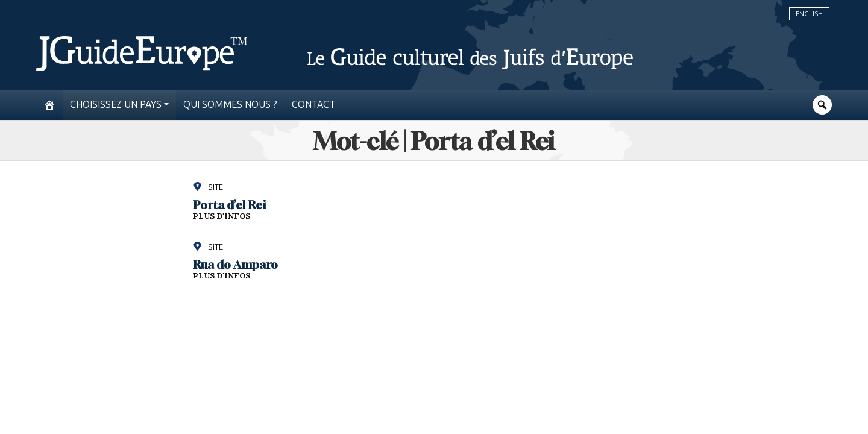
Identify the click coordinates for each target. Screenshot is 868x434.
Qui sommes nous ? (230, 105)
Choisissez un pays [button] (116, 105)
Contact (313, 105)
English (809, 14)
